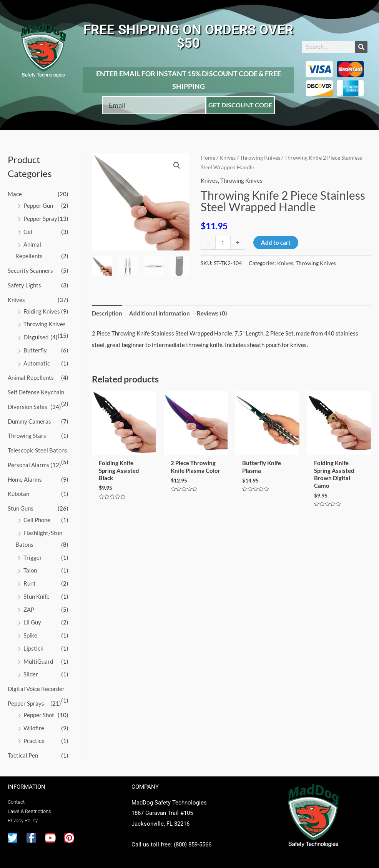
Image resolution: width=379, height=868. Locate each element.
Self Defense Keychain (36, 392)
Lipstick (33, 648)
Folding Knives (42, 311)
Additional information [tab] (160, 313)
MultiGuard (38, 661)
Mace (15, 194)
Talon (30, 570)
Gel (28, 232)
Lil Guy (32, 622)
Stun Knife (37, 596)
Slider (31, 674)
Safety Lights (24, 285)
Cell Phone (37, 520)
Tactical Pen (23, 755)
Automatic (37, 363)
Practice (34, 741)
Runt (30, 583)
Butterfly (35, 350)
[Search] (361, 47)
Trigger (33, 558)
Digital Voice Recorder (36, 689)
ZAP (29, 609)
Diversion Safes (27, 407)
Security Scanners (30, 270)
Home (208, 158)
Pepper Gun (38, 205)
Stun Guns (21, 508)
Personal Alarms (28, 465)
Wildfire (34, 728)
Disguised (36, 337)
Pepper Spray (40, 219)
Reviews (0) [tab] (212, 313)
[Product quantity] (223, 243)
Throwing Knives (45, 324)
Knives (16, 300)
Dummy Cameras (29, 421)
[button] (177, 165)
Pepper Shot (39, 715)
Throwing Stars (27, 436)
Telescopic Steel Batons (37, 450)
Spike (30, 635)
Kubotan (18, 494)
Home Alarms (25, 479)
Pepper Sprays (26, 703)
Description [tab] (107, 313)
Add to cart (276, 242)
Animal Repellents (31, 377)
